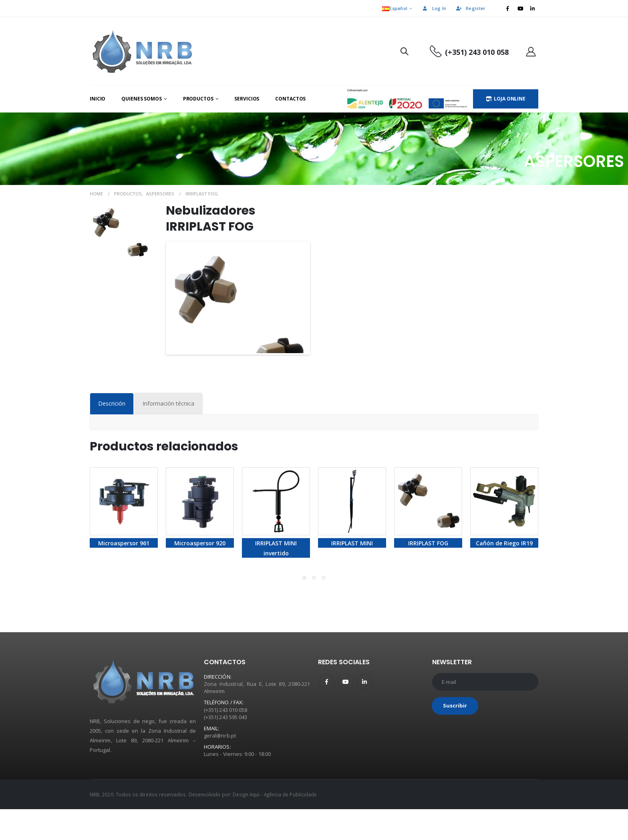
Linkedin (364, 713)
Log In (434, 8)
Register (470, 8)
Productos (198, 99)
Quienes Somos (141, 99)
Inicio (98, 99)
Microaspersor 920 (200, 574)
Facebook (327, 713)
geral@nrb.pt (220, 767)
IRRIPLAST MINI (352, 574)
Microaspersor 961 (124, 574)
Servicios (247, 99)
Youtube (346, 713)
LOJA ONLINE (506, 99)
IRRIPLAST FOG (428, 574)
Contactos (290, 99)
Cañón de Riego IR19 (504, 574)
